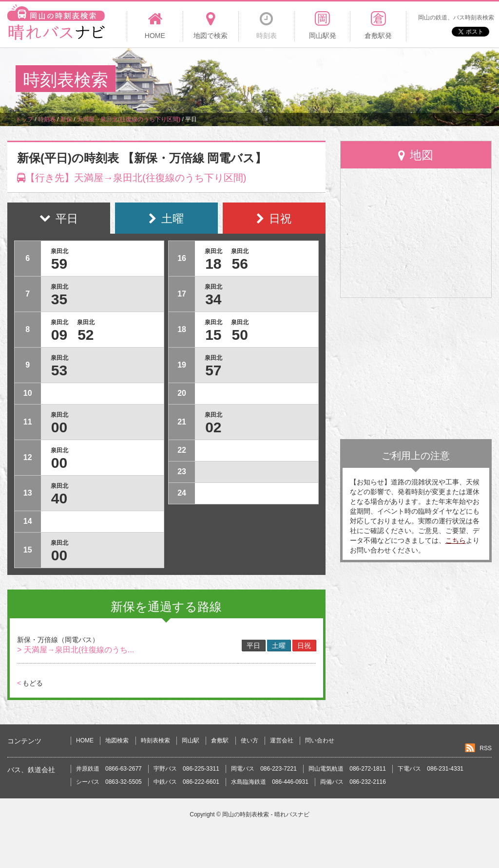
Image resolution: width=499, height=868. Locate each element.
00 (59, 427)
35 (59, 299)
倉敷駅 (220, 740)
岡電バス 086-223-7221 (264, 769)
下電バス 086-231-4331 (431, 769)
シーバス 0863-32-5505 (109, 782)
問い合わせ (320, 740)
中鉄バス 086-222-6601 (186, 782)
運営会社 (282, 740)
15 (213, 335)
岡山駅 (191, 740)
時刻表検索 (155, 740)
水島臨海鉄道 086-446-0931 (270, 782)
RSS (486, 748)
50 (240, 335)
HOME (85, 740)
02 (213, 427)
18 (213, 264)
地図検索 (117, 740)
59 (59, 264)
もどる (30, 683)
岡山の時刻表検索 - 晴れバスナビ (266, 814)
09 (59, 335)
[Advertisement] (306, 80)
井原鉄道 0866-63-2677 (109, 769)
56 (240, 264)
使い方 (249, 740)
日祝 (304, 646)
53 (59, 370)
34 (213, 299)
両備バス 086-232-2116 (353, 782)
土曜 (279, 646)
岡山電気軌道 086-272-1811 (347, 769)
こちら (456, 540)
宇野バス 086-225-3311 (186, 769)
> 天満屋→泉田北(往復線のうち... (76, 650)
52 (86, 335)
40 (59, 498)
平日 (253, 646)
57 (213, 370)
